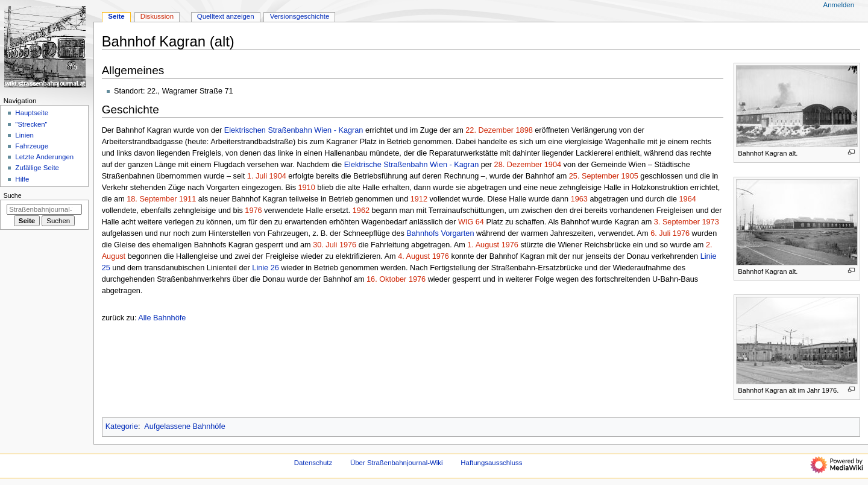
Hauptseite (32, 113)
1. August (483, 245)
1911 (187, 199)
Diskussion (157, 16)
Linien (24, 135)
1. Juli (257, 176)
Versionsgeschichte (300, 16)
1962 (361, 211)
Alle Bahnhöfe (162, 318)
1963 (579, 199)
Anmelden (839, 5)
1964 (688, 199)
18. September (152, 199)
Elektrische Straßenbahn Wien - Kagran (412, 165)
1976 (253, 211)
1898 (524, 130)
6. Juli (660, 233)
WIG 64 (471, 222)
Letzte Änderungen (44, 157)
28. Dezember (518, 165)
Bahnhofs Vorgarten (440, 233)
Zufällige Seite (37, 168)
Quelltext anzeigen (226, 16)
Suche (13, 195)
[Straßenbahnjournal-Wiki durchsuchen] (44, 209)
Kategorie (122, 426)
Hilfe (22, 179)
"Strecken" (31, 124)
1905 (630, 176)
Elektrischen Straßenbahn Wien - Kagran (294, 130)
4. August (414, 256)
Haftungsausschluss (491, 463)
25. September (594, 176)
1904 (553, 165)
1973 (710, 222)
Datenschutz (313, 463)
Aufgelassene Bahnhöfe (185, 426)
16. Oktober (386, 279)
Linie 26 (265, 268)
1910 (307, 188)
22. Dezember (489, 130)
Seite (116, 16)
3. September (677, 222)
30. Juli (325, 245)
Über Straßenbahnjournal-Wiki (397, 463)
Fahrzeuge (32, 146)
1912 (419, 199)
